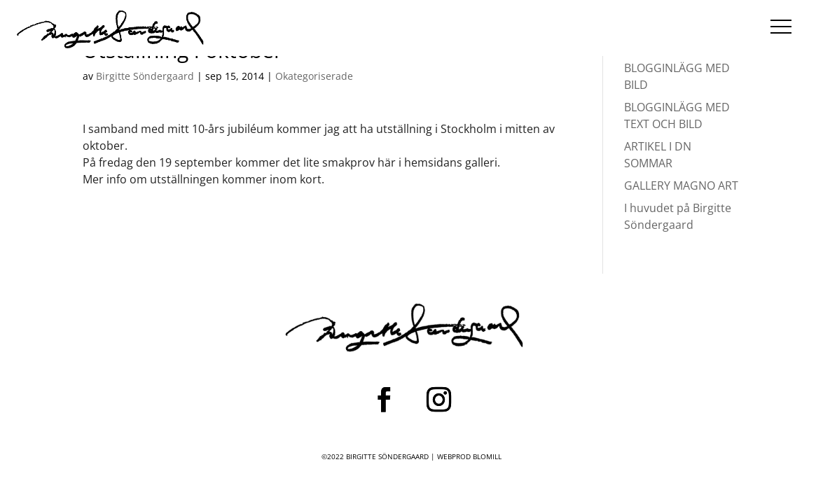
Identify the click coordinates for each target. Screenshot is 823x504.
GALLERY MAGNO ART (681, 185)
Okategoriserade (314, 76)
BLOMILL (487, 456)
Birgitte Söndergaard (145, 76)
